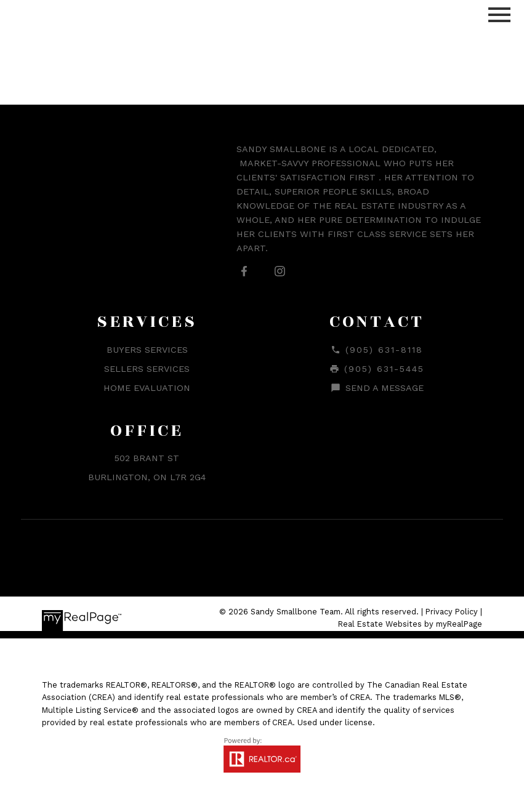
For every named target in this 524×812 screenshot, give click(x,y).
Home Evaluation (147, 388)
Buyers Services (147, 350)
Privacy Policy (452, 612)
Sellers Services (147, 369)
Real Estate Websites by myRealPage (410, 624)
